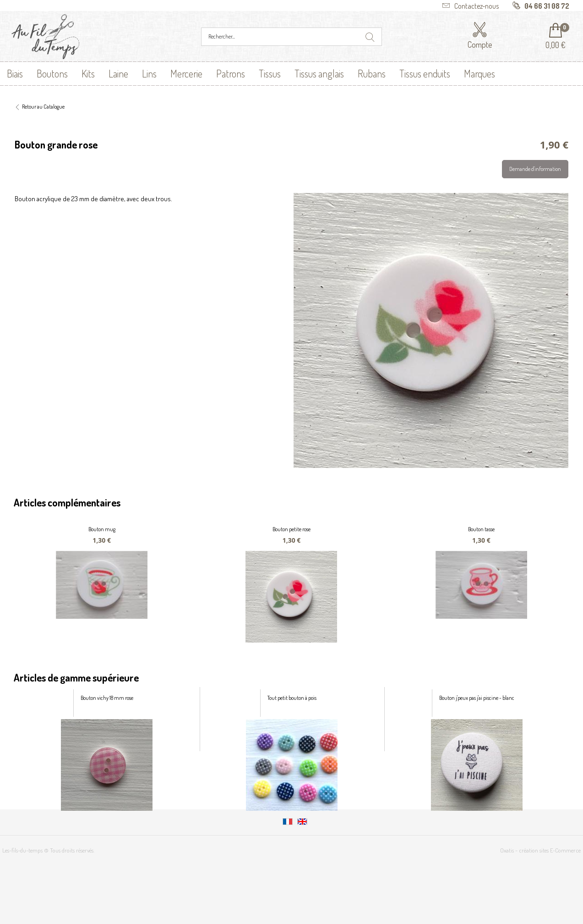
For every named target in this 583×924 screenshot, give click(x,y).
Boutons (52, 73)
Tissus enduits (425, 73)
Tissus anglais (319, 73)
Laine (118, 73)
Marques (479, 73)
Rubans (372, 73)
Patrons (231, 73)
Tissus (270, 73)
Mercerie (186, 73)
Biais (15, 73)
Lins (149, 73)
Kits (88, 73)
